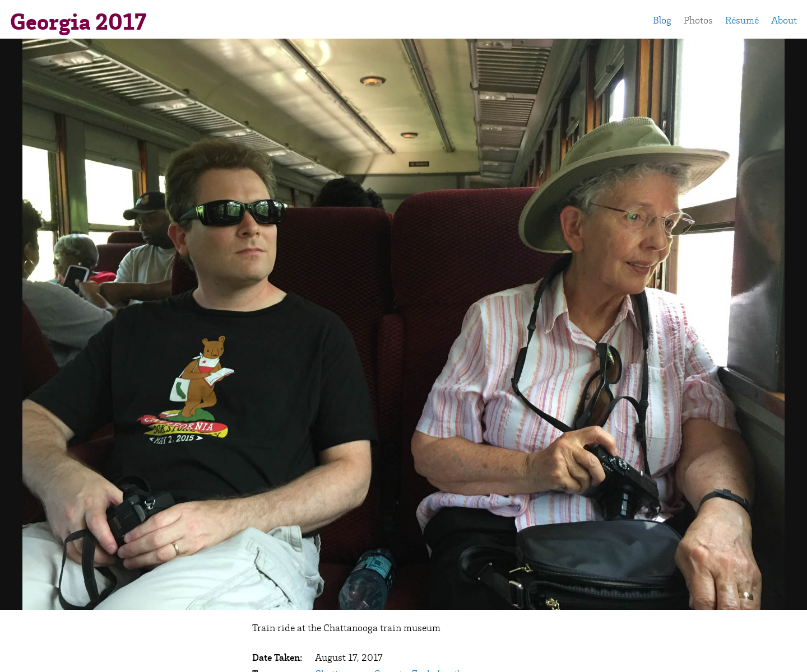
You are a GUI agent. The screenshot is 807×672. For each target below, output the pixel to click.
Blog (662, 20)
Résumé (742, 20)
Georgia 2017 (78, 22)
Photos (698, 20)
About (784, 20)
